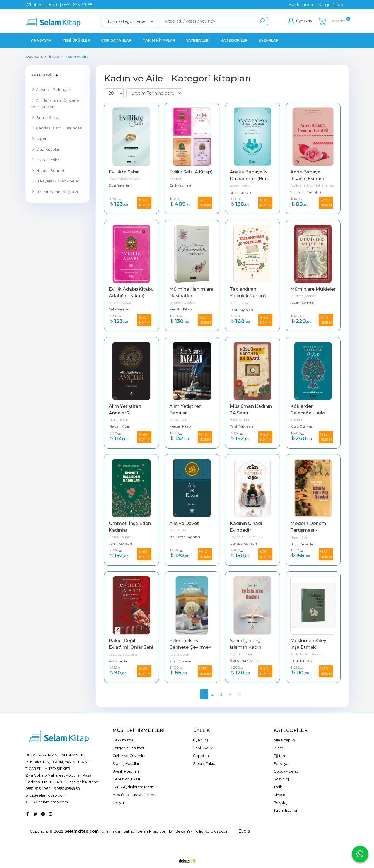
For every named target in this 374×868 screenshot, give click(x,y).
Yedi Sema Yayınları (306, 192)
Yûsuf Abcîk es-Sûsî (124, 179)
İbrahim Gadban (183, 302)
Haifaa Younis (120, 537)
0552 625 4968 (38, 789)
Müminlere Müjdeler (313, 289)
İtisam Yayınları (303, 302)
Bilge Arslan (239, 420)
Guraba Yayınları (243, 543)
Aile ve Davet (184, 523)
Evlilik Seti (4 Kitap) (191, 172)
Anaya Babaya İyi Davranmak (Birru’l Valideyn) (251, 179)
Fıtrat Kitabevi (302, 661)
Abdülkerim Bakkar (306, 654)
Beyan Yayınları (303, 544)
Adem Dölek (240, 186)
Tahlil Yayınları (241, 310)
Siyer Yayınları (120, 185)
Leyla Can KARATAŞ (246, 537)
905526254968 (67, 789)
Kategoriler (45, 75)
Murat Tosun (119, 420)
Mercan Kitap (120, 426)
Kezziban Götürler (124, 654)
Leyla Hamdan (242, 654)
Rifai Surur (178, 530)
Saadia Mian (240, 303)
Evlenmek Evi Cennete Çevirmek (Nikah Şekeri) (191, 647)
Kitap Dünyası (241, 193)
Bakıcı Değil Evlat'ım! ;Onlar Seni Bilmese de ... (131, 647)
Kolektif (175, 179)
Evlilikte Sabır (124, 172)
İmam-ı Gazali (121, 302)
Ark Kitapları (119, 661)
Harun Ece (299, 537)
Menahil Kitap (180, 309)
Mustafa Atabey (303, 296)
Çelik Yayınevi (180, 185)
